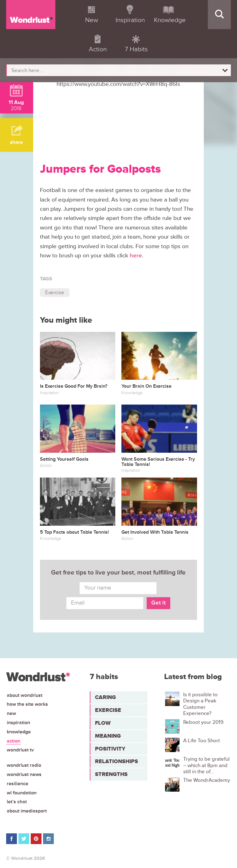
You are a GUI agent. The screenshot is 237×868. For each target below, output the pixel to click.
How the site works (27, 704)
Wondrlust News (24, 774)
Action (14, 741)
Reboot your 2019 (203, 722)
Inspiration (18, 723)
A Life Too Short (201, 741)
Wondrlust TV (20, 750)
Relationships (117, 761)
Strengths (111, 774)
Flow (103, 723)
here (136, 256)
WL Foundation (22, 793)
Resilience (18, 784)
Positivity (110, 749)
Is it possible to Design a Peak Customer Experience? (200, 704)
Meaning (108, 736)
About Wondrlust (25, 695)
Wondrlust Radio (24, 765)
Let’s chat (17, 802)
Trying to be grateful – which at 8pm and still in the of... (206, 765)
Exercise (55, 292)
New (11, 713)
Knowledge (19, 732)
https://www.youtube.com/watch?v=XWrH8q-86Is (118, 84)
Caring (105, 697)
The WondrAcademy (207, 780)
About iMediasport (27, 811)
